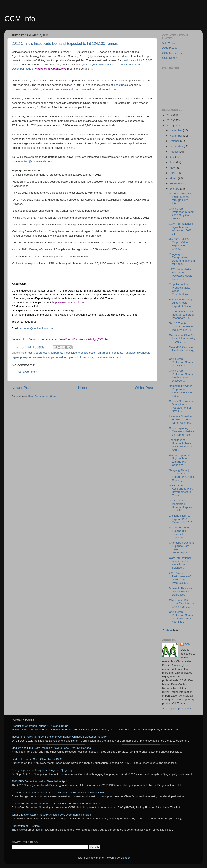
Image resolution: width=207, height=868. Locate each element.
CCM (187, 644)
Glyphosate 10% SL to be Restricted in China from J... (182, 603)
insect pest (120, 85)
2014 (170, 115)
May (173, 168)
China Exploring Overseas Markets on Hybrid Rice (182, 431)
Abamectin (28, 353)
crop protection (87, 353)
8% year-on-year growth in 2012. (97, 64)
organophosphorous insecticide (31, 357)
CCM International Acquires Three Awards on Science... (180, 563)
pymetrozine (58, 357)
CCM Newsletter (172, 53)
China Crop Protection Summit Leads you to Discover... (182, 376)
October (175, 141)
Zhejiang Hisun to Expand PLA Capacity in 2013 (181, 519)
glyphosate (144, 353)
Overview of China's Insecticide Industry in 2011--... (182, 338)
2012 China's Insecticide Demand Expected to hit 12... (182, 505)
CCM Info (20, 19)
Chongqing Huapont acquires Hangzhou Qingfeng (42, 770)
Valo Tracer (169, 43)
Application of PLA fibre (26, 826)
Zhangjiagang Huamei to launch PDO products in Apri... (181, 445)
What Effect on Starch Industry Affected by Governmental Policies (51, 815)
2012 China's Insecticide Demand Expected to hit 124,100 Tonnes (65, 44)
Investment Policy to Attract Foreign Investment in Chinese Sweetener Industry (59, 737)
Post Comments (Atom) (42, 396)
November (176, 136)
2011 (170, 630)
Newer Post (21, 388)
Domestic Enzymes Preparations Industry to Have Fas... (181, 391)
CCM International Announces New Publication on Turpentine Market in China (59, 792)
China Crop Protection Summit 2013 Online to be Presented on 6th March (56, 804)
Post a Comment (27, 372)
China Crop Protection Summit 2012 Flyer (182, 362)
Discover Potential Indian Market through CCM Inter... (180, 198)
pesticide (127, 60)
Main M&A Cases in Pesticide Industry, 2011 (182, 350)
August (174, 152)
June (173, 162)
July (172, 157)
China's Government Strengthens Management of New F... (181, 406)
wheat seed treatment (108, 357)
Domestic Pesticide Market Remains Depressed (181, 592)
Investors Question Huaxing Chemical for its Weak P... (182, 420)
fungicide (130, 353)
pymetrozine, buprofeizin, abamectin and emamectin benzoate (49, 89)
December (176, 130)
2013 (170, 120)
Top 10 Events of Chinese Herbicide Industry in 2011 (182, 326)
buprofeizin (42, 353)
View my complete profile (177, 708)
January (175, 189)
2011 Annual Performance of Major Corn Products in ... (180, 578)
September (177, 146)
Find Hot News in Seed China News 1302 (37, 759)
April (173, 173)
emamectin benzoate (110, 353)
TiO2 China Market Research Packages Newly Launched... (181, 274)
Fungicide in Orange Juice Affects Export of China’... (181, 303)
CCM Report (170, 58)
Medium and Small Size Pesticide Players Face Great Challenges (51, 748)
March (174, 178)
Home (83, 388)
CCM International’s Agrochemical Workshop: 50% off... (181, 229)
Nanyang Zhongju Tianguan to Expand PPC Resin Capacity (182, 475)
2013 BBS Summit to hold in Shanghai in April (39, 781)
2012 (170, 126)
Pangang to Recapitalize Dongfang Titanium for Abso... (182, 259)
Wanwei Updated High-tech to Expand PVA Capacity (179, 460)
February (175, 183)
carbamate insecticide (64, 353)
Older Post (144, 388)
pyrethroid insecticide (80, 357)
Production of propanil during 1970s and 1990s (40, 726)
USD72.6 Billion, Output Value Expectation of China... (179, 244)
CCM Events (170, 48)
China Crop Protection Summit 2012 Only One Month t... (182, 214)
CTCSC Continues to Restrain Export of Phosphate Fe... (182, 315)
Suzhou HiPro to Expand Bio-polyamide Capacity (179, 533)
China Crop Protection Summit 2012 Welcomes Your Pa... (182, 617)
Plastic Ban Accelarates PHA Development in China (181, 490)
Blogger (125, 858)
